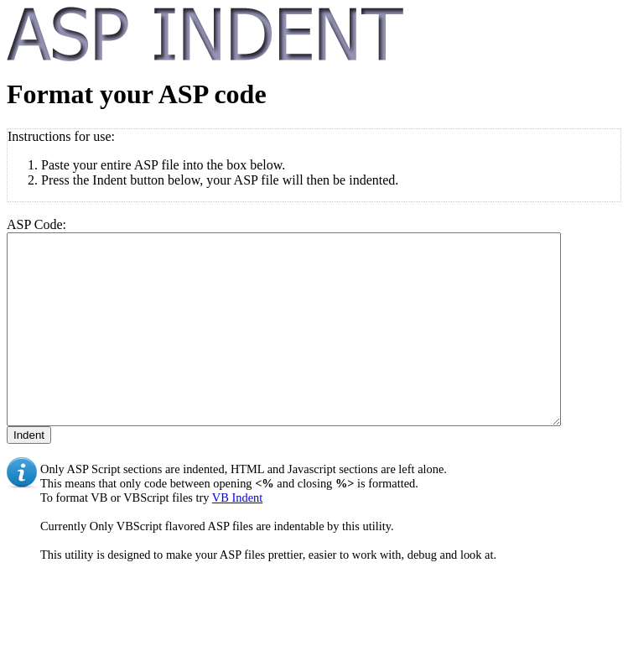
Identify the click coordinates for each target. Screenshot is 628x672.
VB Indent (237, 535)
